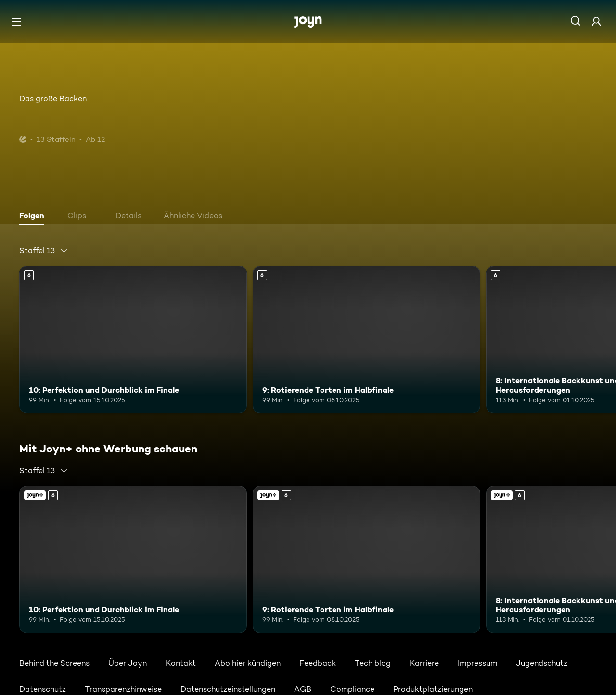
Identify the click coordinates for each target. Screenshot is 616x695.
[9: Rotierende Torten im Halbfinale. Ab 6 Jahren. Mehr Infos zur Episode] (366, 340)
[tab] (34, 217)
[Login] (596, 21)
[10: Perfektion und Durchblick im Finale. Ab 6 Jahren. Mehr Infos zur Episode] (133, 340)
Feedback (318, 663)
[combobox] (44, 251)
